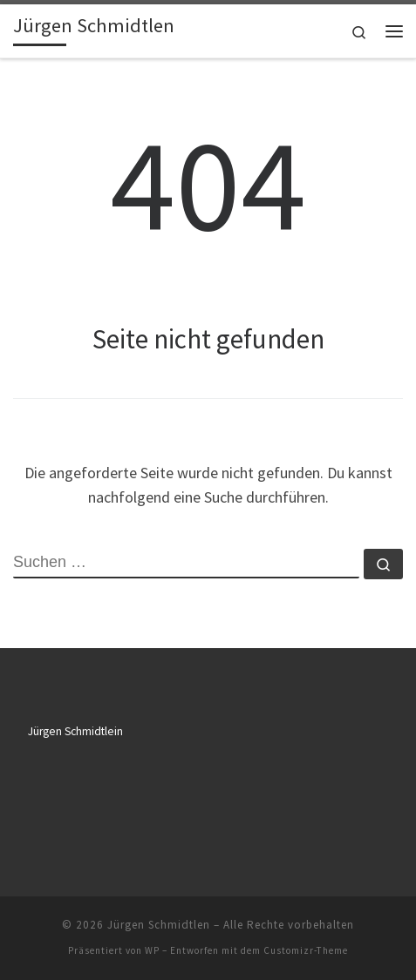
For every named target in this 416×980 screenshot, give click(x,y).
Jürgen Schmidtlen (159, 925)
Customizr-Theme (306, 950)
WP (152, 950)
